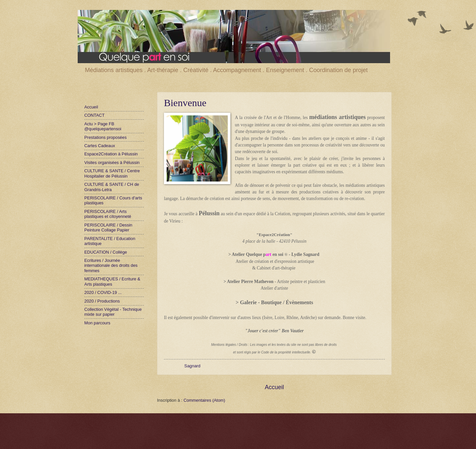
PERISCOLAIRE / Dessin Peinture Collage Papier (108, 227)
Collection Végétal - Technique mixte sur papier (113, 312)
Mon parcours (97, 323)
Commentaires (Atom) (204, 400)
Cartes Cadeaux (100, 146)
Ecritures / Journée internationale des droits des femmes (111, 265)
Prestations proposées (105, 137)
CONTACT (94, 115)
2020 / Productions (102, 301)
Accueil (274, 387)
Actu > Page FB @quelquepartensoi (103, 126)
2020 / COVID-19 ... (103, 292)
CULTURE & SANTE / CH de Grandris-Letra (112, 187)
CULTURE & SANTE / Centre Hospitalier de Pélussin (112, 173)
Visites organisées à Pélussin (112, 163)
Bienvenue (185, 103)
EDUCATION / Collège (106, 252)
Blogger (264, 436)
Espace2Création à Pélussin (111, 154)
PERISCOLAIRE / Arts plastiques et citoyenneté (108, 214)
